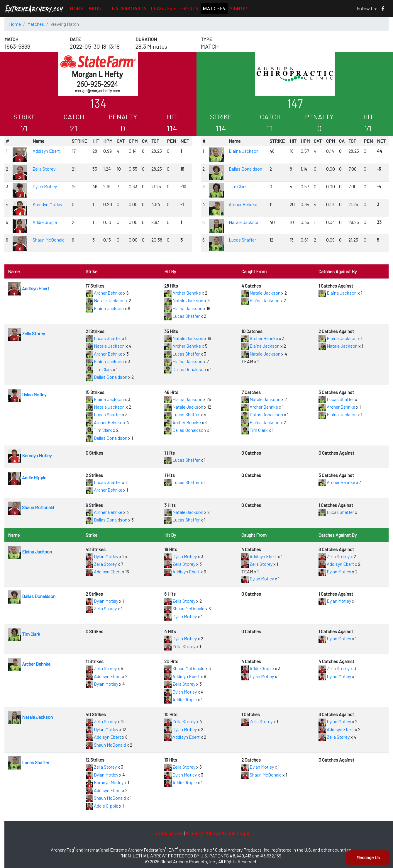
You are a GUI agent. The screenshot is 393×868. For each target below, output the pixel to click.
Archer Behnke (243, 204)
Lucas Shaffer (242, 240)
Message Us (368, 857)
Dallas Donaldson (245, 169)
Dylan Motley (45, 186)
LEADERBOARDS (128, 8)
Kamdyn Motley (47, 204)
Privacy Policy (202, 833)
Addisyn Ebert (46, 151)
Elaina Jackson (244, 151)
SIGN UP (238, 8)
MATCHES (214, 8)
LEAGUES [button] (162, 8)
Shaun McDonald (49, 240)
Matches (36, 24)
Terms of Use (168, 833)
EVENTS (189, 8)
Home (15, 24)
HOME (77, 8)
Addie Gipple (45, 222)
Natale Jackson (244, 222)
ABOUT (96, 8)
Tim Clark (238, 186)
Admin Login (235, 833)
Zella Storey (44, 169)
